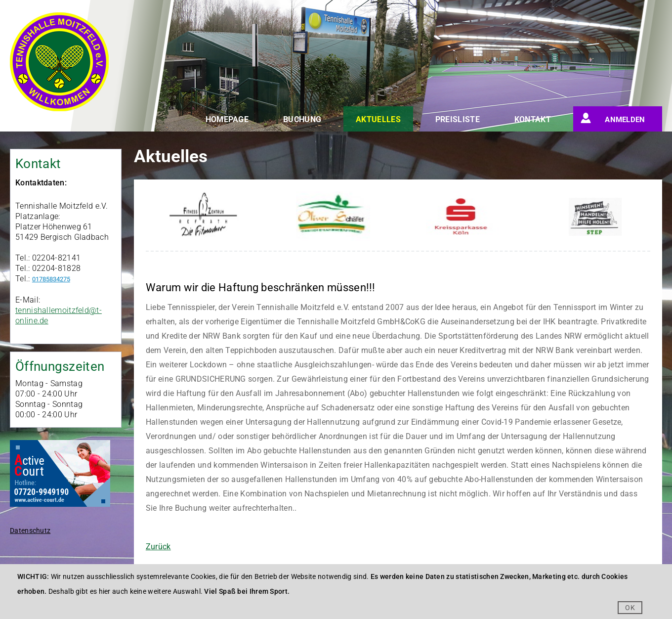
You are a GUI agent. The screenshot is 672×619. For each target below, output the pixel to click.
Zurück (158, 547)
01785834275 (51, 279)
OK (630, 608)
